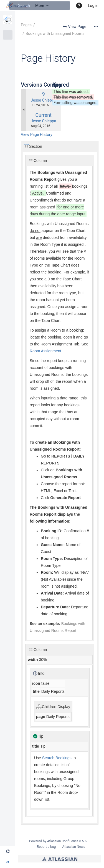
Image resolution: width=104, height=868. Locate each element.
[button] (79, 6)
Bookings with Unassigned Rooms (55, 33)
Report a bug (46, 847)
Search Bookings (56, 758)
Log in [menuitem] (93, 6)
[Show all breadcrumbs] (39, 25)
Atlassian (60, 859)
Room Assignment (45, 351)
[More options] (96, 27)
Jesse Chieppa (44, 100)
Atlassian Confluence (63, 841)
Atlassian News (74, 847)
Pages (26, 25)
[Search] (13, 6)
